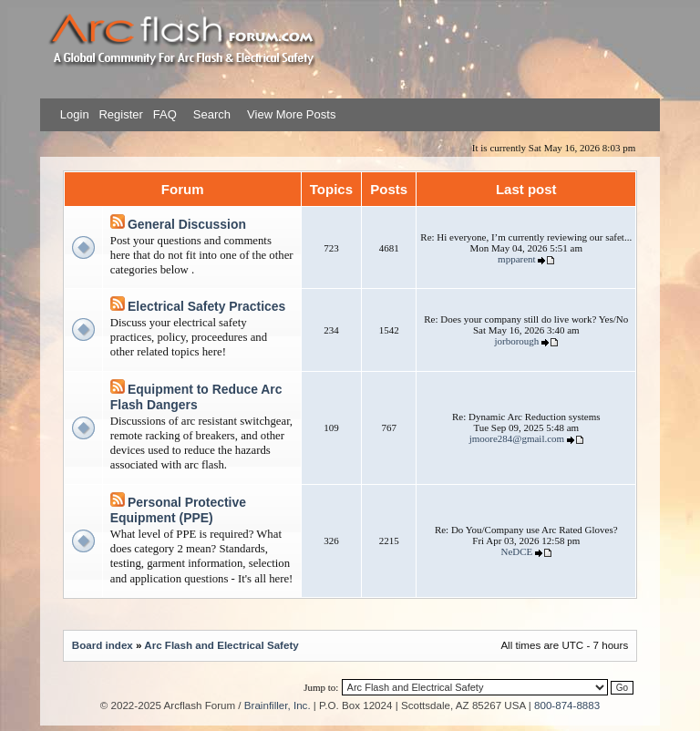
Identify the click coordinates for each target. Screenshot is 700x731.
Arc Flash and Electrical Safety (221, 645)
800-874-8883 (567, 705)
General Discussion (187, 224)
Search (210, 114)
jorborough (516, 341)
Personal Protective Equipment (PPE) (178, 510)
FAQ (163, 114)
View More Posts (291, 114)
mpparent (517, 259)
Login (75, 114)
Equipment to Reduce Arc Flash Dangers (196, 397)
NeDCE (516, 551)
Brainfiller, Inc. (278, 705)
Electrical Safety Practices (206, 306)
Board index (103, 645)
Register (119, 114)
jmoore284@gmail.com (517, 438)
